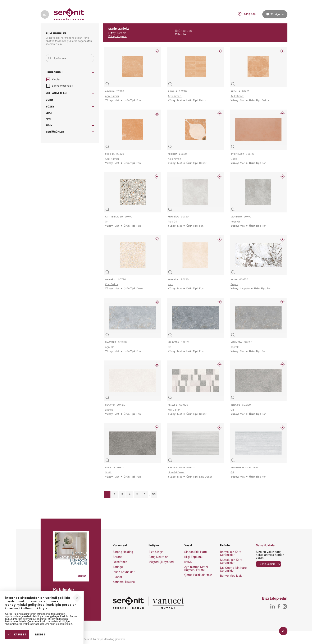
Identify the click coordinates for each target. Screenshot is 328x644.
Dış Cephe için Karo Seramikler (233, 569)
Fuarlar (117, 577)
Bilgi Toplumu (193, 557)
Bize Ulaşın (156, 552)
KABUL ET (17, 634)
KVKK (188, 562)
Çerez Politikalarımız (198, 575)
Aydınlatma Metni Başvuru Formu (196, 568)
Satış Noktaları (158, 557)
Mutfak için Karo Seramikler (231, 561)
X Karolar (181, 34)
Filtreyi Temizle (117, 33)
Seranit (118, 557)
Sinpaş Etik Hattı (195, 552)
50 (154, 494)
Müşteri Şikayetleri (161, 562)
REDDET (40, 634)
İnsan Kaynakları (124, 572)
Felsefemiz (120, 562)
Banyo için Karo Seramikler (231, 553)
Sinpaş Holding (123, 552)
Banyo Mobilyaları (232, 576)
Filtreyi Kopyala (117, 36)
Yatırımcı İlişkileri (124, 582)
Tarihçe (118, 567)
